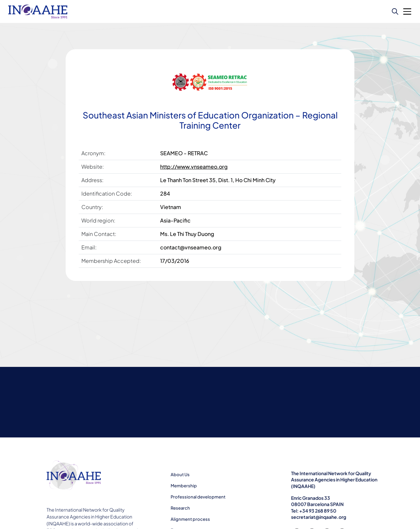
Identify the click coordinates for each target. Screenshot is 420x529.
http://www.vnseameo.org (194, 167)
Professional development (198, 497)
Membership (184, 486)
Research (180, 508)
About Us (180, 475)
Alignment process (190, 519)
